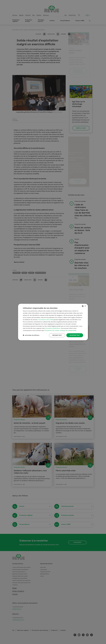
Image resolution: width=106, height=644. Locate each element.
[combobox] (83, 306)
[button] (31, 335)
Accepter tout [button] (75, 335)
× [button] (85, 306)
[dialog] (53, 322)
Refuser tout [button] (57, 335)
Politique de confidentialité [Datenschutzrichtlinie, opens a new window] (68, 330)
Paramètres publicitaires (53, 328)
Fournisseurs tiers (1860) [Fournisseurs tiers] (46, 320)
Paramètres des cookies (52, 330)
